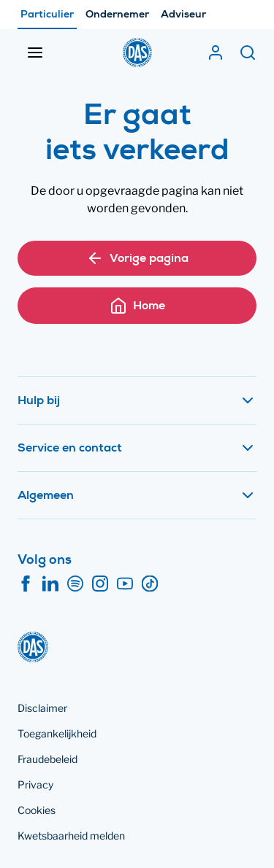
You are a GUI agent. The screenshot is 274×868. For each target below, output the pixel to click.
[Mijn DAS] (216, 53)
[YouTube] (125, 584)
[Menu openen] (35, 53)
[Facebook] (26, 584)
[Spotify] (75, 584)
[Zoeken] (248, 53)
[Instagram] (100, 584)
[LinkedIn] (50, 584)
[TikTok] (150, 584)
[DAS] (137, 53)
